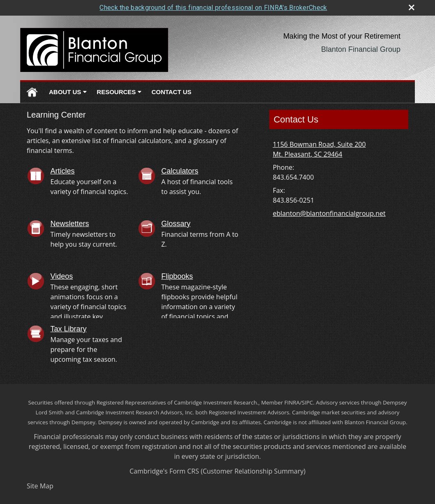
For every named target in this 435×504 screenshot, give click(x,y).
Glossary (176, 224)
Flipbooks (177, 276)
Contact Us (171, 92)
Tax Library (69, 329)
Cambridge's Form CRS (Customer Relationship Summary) (217, 471)
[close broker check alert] (412, 7)
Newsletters (70, 224)
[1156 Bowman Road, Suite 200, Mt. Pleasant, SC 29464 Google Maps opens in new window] (319, 149)
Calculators (180, 171)
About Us (65, 92)
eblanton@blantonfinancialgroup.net (329, 213)
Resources (116, 92)
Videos (62, 276)
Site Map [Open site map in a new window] (40, 486)
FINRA (292, 402)
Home (32, 92)
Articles (63, 171)
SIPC (307, 402)
